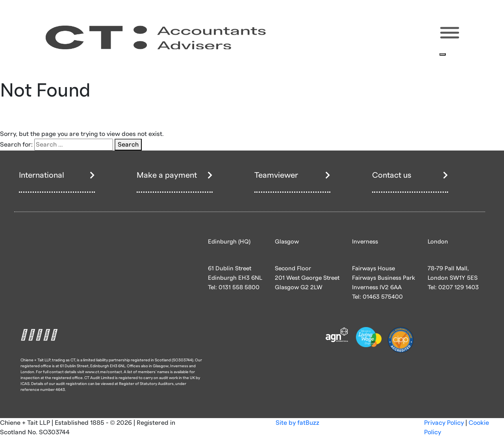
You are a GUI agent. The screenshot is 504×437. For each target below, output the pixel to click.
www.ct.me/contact (104, 372)
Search (128, 145)
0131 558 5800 (239, 287)
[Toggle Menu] (450, 33)
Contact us (392, 175)
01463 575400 (383, 297)
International (42, 175)
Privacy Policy (444, 423)
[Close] (443, 54)
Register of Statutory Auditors (146, 384)
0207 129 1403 (459, 287)
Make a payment (167, 175)
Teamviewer (276, 175)
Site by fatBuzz (297, 423)
